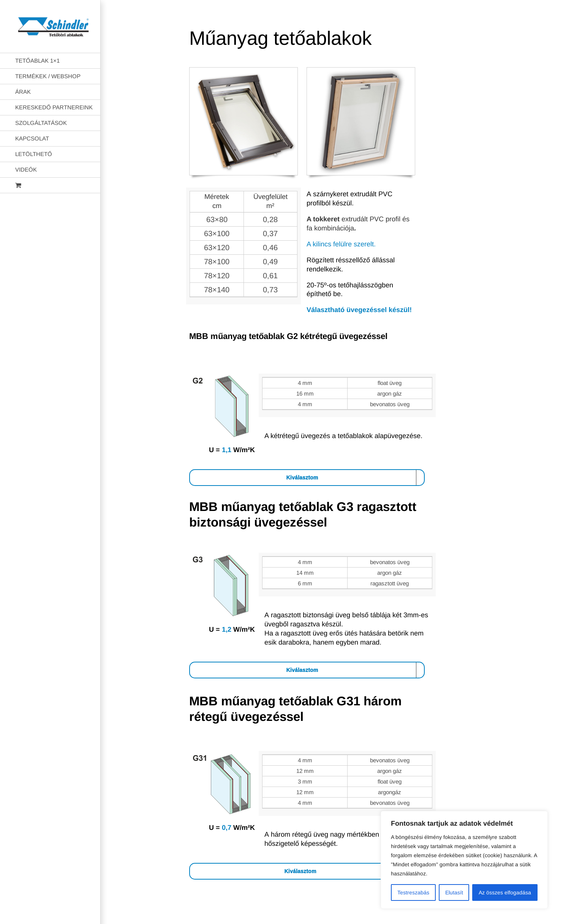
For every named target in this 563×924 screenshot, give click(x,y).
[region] (464, 860)
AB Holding (368, 919)
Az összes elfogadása (505, 892)
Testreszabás (413, 892)
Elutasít (454, 892)
